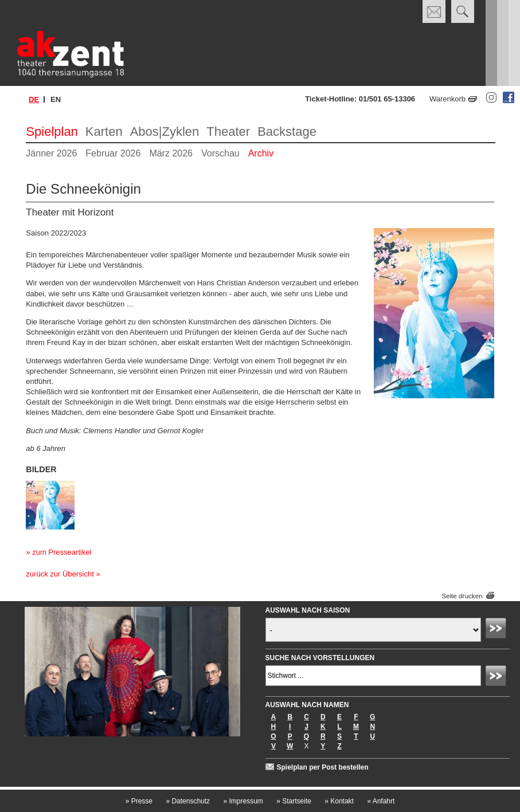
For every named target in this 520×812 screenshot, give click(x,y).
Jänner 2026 (51, 153)
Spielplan (52, 132)
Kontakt (339, 801)
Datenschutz (188, 801)
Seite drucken (462, 596)
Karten (104, 132)
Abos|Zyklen (165, 132)
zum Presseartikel (62, 552)
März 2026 (171, 153)
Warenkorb (447, 99)
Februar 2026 (113, 153)
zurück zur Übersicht (60, 574)
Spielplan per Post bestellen (323, 767)
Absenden (498, 630)
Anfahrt (381, 801)
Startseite (294, 801)
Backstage (287, 132)
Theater (228, 132)
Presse (139, 801)
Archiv (261, 153)
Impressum (243, 801)
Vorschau (220, 153)
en (56, 99)
